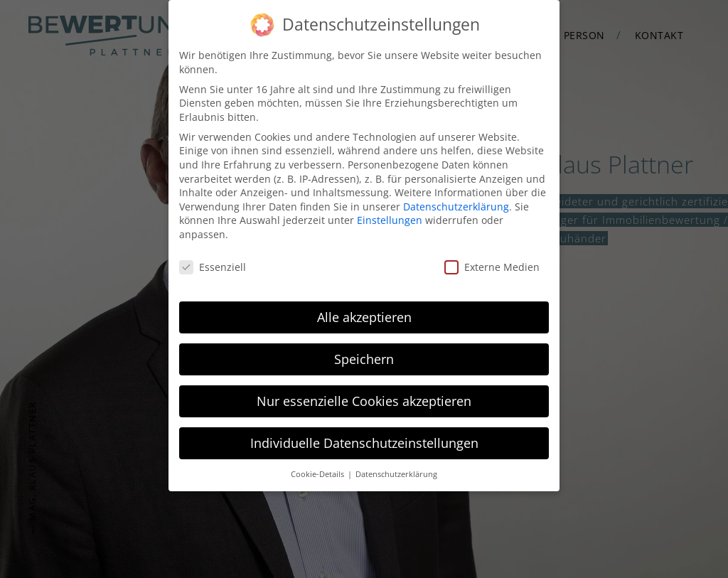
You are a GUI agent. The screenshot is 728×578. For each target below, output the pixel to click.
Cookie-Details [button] (318, 471)
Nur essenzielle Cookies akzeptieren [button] (364, 398)
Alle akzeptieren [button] (364, 314)
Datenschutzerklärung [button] (396, 471)
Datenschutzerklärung (456, 204)
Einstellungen (390, 218)
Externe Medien (492, 264)
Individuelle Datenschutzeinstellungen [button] (364, 440)
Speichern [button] (364, 356)
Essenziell (213, 264)
